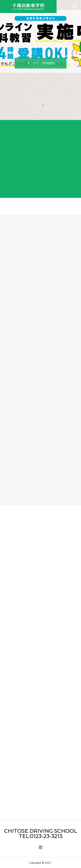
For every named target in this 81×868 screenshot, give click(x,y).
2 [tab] (44, 105)
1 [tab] (38, 105)
